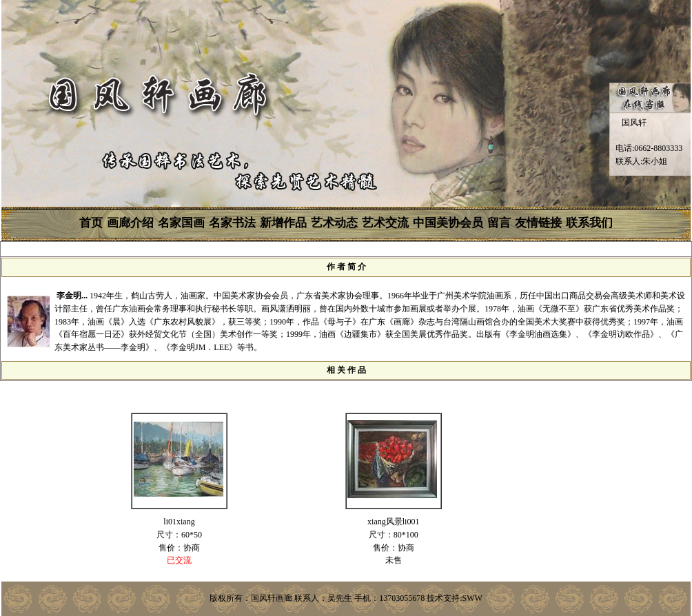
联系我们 (589, 223)
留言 (499, 223)
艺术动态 (334, 223)
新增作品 (283, 223)
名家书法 (232, 223)
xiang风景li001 (393, 522)
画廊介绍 (130, 223)
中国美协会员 (448, 223)
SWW (472, 598)
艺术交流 (385, 223)
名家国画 (181, 223)
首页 (91, 223)
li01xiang (179, 522)
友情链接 (538, 223)
